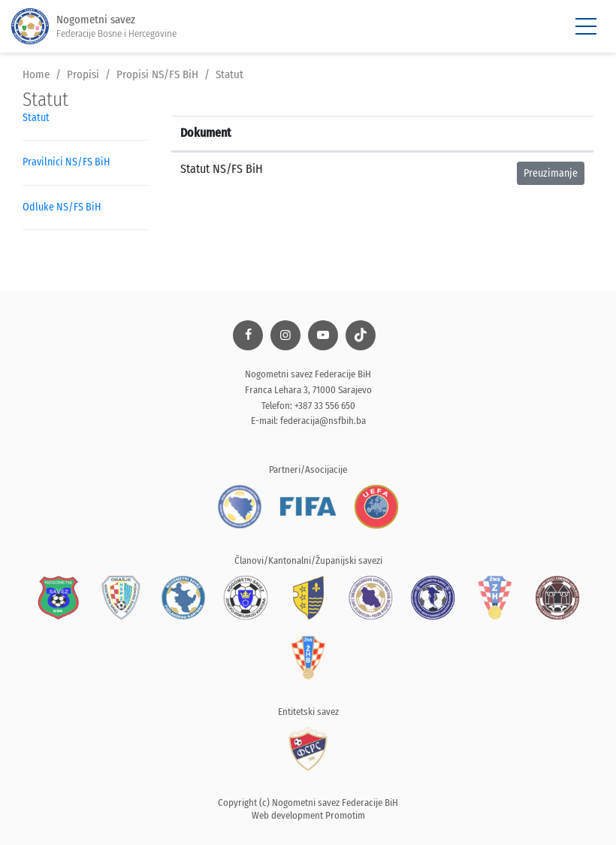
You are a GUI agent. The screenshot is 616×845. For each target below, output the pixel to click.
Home (36, 74)
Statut (229, 74)
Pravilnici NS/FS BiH (66, 162)
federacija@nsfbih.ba (323, 421)
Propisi (83, 74)
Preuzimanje (551, 173)
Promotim (345, 815)
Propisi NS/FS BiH (157, 74)
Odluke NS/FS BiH (62, 207)
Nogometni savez (94, 27)
